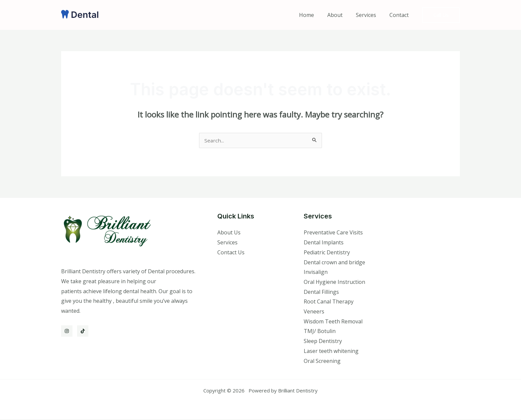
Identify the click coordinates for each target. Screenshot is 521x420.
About (342, 15)
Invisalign (316, 273)
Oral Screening (322, 362)
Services (370, 15)
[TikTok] (83, 332)
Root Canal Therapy (329, 302)
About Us (229, 233)
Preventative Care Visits (333, 233)
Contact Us (231, 253)
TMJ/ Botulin (320, 332)
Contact (400, 15)
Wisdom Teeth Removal (333, 322)
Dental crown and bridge (334, 263)
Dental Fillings (321, 293)
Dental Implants (324, 243)
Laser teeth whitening (331, 352)
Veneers (314, 312)
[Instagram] (67, 332)
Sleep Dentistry (323, 342)
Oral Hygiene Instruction (334, 283)
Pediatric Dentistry (327, 253)
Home (316, 15)
